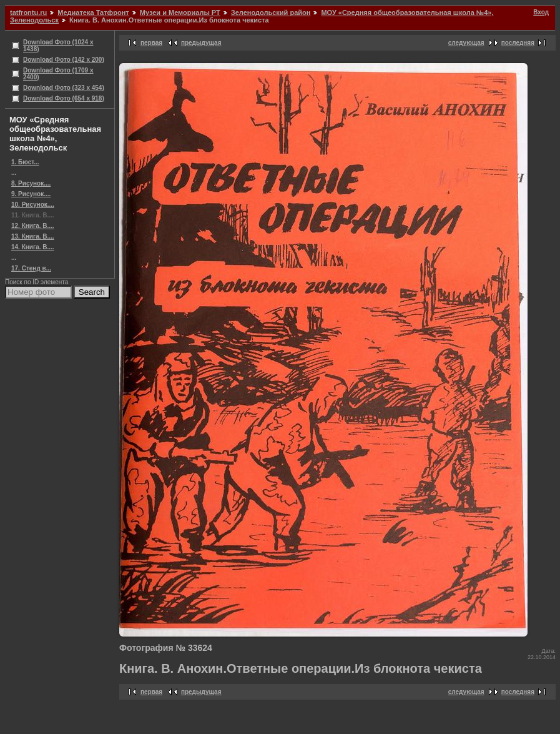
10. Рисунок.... (33, 205)
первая (151, 43)
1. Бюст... (25, 162)
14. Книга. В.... (33, 247)
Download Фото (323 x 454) (64, 88)
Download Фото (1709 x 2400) (58, 74)
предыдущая (201, 43)
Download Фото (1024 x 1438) (58, 46)
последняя (518, 43)
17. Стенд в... (31, 268)
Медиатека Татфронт (93, 12)
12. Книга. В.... (33, 226)
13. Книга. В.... (33, 236)
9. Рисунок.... (31, 194)
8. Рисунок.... (31, 183)
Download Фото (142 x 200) (64, 60)
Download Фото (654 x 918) (64, 98)
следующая (466, 43)
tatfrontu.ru (28, 12)
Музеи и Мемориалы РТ (180, 12)
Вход (541, 12)
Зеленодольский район (271, 12)
